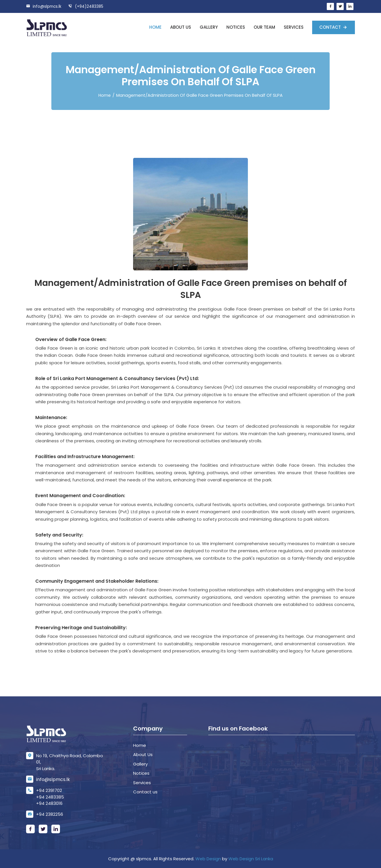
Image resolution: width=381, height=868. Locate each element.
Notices (236, 27)
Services (294, 27)
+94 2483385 (50, 797)
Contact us (145, 792)
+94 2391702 (49, 790)
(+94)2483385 (87, 6)
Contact (331, 27)
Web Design (208, 859)
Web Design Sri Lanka (251, 859)
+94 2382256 (50, 814)
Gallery (209, 27)
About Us (143, 754)
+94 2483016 (49, 803)
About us (181, 27)
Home (155, 27)
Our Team (264, 27)
